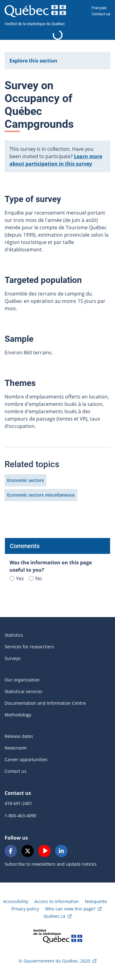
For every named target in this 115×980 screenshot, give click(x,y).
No (35, 578)
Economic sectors (25, 480)
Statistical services (23, 691)
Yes (17, 578)
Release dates (19, 736)
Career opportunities (26, 759)
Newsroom (16, 748)
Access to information (57, 901)
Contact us (101, 14)
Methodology (18, 715)
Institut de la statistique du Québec (35, 24)
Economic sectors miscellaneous (41, 495)
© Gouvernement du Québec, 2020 (54, 961)
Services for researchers (29, 647)
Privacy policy (25, 909)
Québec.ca (54, 916)
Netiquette (96, 901)
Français (99, 8)
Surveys (13, 658)
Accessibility (16, 901)
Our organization (22, 680)
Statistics (14, 635)
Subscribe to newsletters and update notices (51, 864)
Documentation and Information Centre (45, 703)
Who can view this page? (70, 909)
